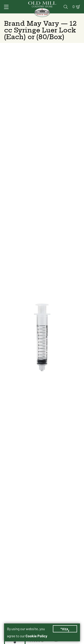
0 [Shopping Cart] (74, 7)
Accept (65, 629)
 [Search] (66, 7)
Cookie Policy (36, 636)
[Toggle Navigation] (6, 7)
